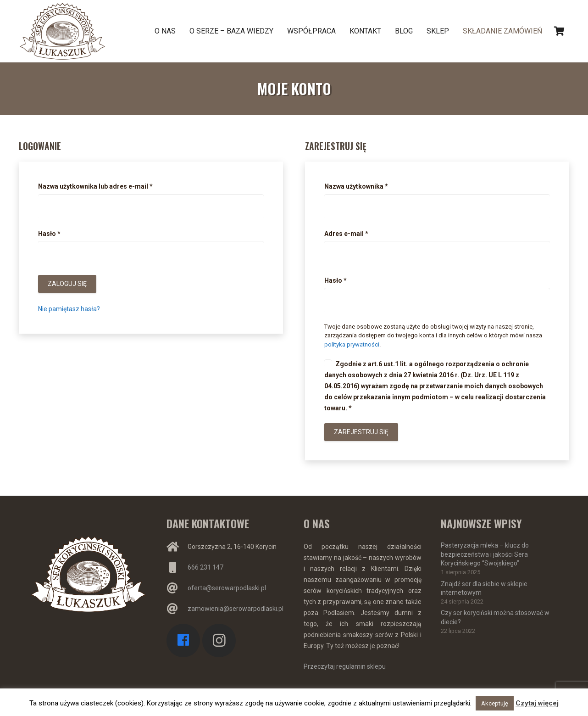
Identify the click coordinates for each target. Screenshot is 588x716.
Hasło (49, 234)
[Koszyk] (559, 31)
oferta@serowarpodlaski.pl (227, 588)
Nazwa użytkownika (356, 186)
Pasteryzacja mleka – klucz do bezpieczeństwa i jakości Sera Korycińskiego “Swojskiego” (485, 554)
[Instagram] (219, 640)
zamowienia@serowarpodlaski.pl (236, 609)
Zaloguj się (67, 284)
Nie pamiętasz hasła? (69, 309)
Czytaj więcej (537, 703)
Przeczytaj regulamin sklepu (345, 666)
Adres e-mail (346, 234)
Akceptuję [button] (495, 703)
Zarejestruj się (361, 432)
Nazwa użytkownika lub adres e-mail (95, 186)
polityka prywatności (352, 344)
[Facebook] (183, 640)
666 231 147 (205, 567)
